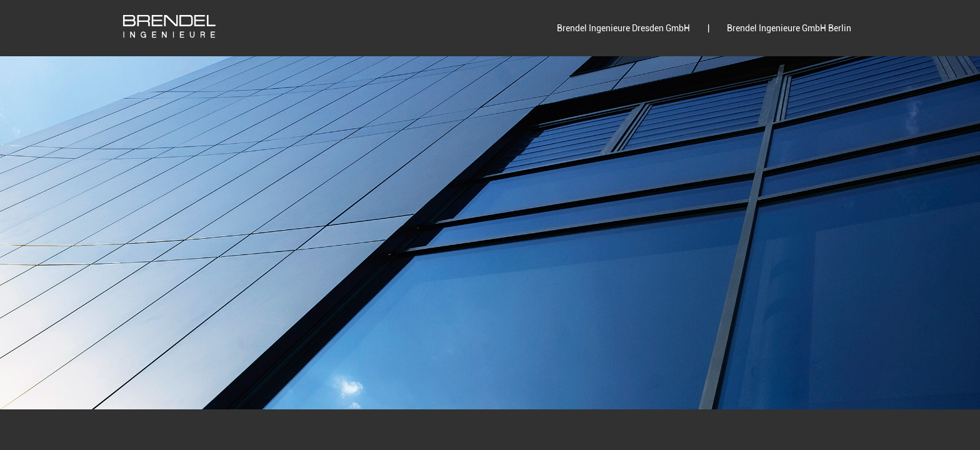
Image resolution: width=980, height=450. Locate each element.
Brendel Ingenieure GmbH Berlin (789, 28)
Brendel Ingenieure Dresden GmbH (623, 28)
